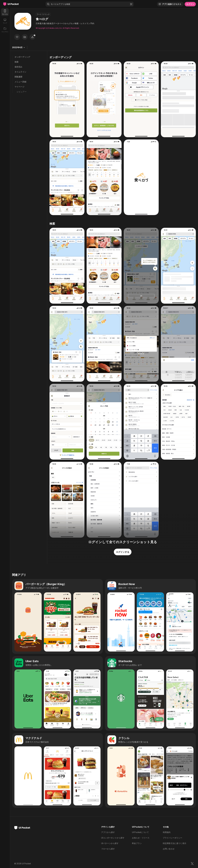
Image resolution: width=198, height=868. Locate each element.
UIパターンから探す (110, 843)
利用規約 (167, 832)
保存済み (18, 67)
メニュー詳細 (20, 82)
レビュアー (22, 92)
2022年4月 (19, 47)
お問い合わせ (169, 849)
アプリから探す (108, 832)
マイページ (19, 87)
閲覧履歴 (18, 77)
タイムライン (20, 72)
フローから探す (108, 849)
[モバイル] (5, 12)
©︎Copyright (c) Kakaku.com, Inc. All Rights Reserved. (58, 28)
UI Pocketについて (140, 832)
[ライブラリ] (5, 30)
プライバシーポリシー (173, 838)
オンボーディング (22, 57)
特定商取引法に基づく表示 (174, 843)
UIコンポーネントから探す (113, 838)
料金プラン (137, 843)
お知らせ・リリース (141, 838)
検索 (16, 62)
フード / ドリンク (43, 14)
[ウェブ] (5, 21)
